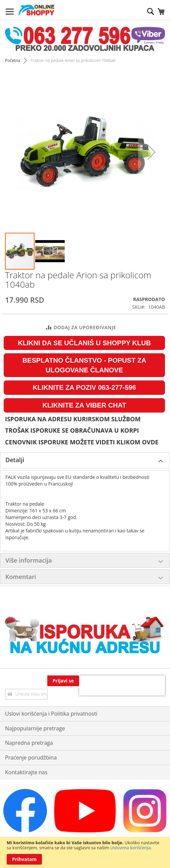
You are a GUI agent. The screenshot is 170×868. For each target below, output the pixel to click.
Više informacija (29, 560)
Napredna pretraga (29, 730)
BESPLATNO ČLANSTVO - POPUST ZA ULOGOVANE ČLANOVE (84, 365)
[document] (85, 852)
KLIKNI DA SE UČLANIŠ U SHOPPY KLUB (84, 343)
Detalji (15, 460)
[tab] (85, 460)
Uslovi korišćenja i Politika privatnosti (51, 700)
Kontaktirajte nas (26, 759)
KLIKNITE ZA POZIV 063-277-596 (84, 387)
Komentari (21, 577)
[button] (50, 251)
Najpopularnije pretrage (35, 715)
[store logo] (36, 10)
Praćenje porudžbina (31, 744)
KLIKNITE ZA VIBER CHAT (84, 405)
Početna (13, 60)
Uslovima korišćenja (131, 848)
